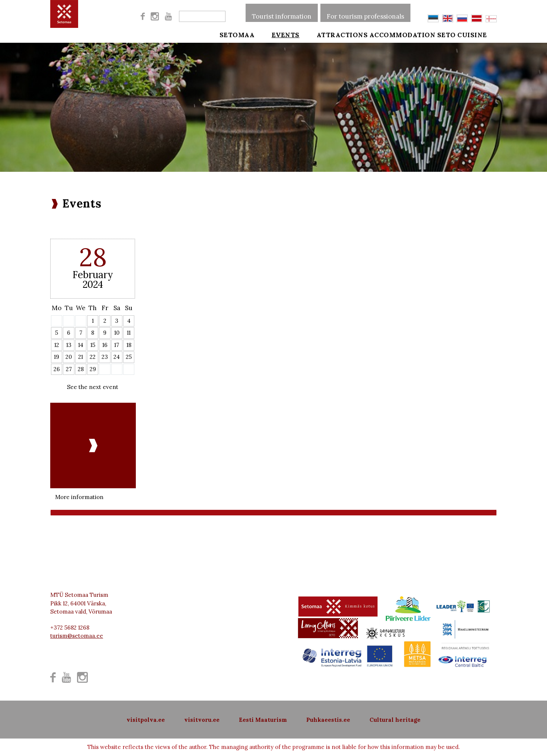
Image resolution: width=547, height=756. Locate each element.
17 (117, 345)
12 (57, 345)
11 (129, 333)
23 (105, 357)
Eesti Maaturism (263, 720)
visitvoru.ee (202, 720)
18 (129, 345)
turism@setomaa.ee (77, 636)
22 (93, 357)
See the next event (93, 387)
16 (105, 345)
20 (69, 357)
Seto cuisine (472, 34)
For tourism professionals (365, 13)
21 (81, 357)
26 (57, 369)
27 (69, 369)
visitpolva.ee (146, 720)
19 (57, 357)
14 (81, 345)
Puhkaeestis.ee (328, 720)
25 (129, 357)
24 (117, 357)
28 (81, 369)
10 (117, 333)
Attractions (332, 34)
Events (280, 34)
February (93, 275)
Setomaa (237, 34)
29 (93, 369)
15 (93, 345)
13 (69, 345)
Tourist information (282, 13)
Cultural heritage (395, 720)
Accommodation (403, 34)
